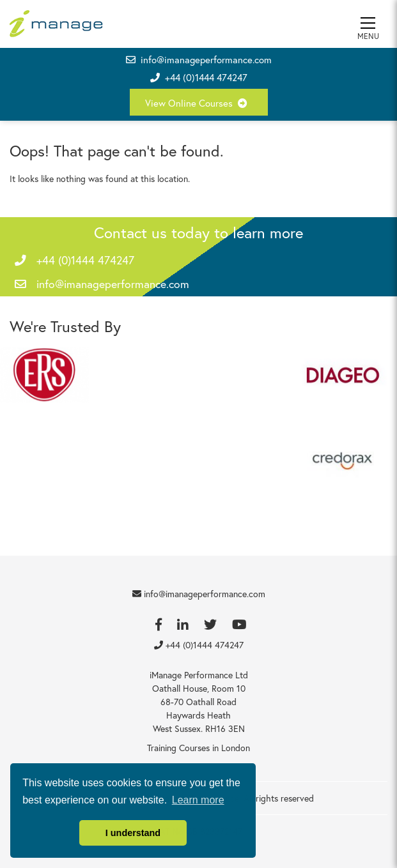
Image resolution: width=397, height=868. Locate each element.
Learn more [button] (198, 800)
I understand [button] (133, 833)
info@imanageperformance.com (199, 59)
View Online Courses (199, 103)
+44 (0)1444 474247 (206, 77)
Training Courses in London (198, 748)
